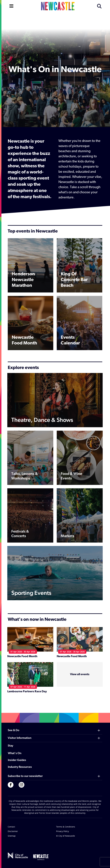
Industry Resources (20, 767)
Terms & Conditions (66, 827)
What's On (15, 753)
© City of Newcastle (66, 836)
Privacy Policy (63, 831)
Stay (10, 746)
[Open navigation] (11, 6)
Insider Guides (17, 760)
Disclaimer (13, 831)
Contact (11, 827)
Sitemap (12, 836)
